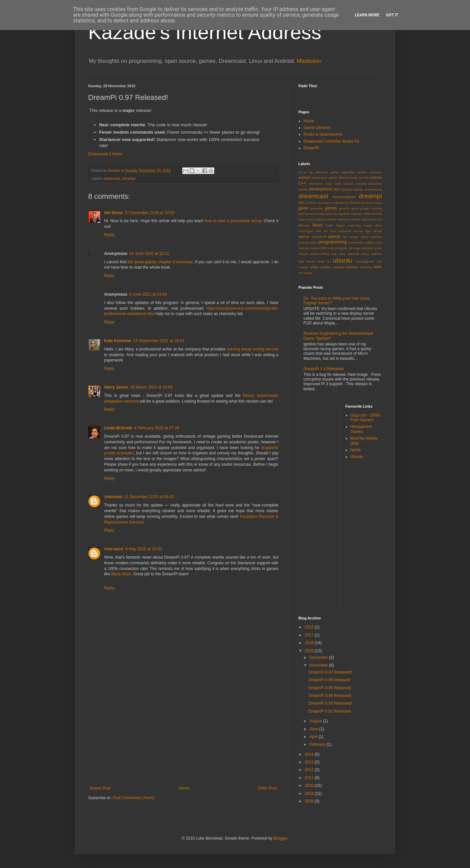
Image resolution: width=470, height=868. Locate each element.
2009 (310, 793)
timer (321, 261)
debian (303, 189)
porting (303, 242)
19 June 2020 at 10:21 (149, 254)
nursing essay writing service (253, 349)
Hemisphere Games (361, 429)
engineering (340, 203)
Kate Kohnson (118, 341)
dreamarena (373, 189)
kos (379, 219)
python (370, 242)
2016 (310, 643)
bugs (354, 178)
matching (354, 225)
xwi (301, 273)
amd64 (362, 172)
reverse (304, 248)
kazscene (369, 219)
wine (378, 267)
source (303, 254)
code (338, 184)
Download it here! (105, 154)
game (303, 208)
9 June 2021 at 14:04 (148, 294)
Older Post (267, 788)
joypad (320, 219)
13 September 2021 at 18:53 (159, 341)
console (361, 184)
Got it (392, 15)
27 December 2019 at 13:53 (149, 213)
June (314, 729)
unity (314, 267)
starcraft (353, 254)
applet (332, 178)
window (352, 267)
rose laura (114, 549)
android (304, 177)
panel (365, 237)
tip (329, 261)
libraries (304, 225)
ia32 (329, 214)
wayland (339, 267)
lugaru (340, 225)
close (328, 184)
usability (326, 267)
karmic (356, 219)
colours (348, 184)
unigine (304, 267)
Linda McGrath (118, 428)
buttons (376, 177)
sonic (378, 248)
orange (354, 237)
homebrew (306, 214)
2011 (310, 778)
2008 (310, 801)
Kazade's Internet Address (205, 32)
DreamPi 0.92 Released (330, 711)
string (365, 254)
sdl (350, 248)
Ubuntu (357, 457)
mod (333, 231)
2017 (310, 635)
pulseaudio (356, 242)
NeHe (356, 450)
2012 (310, 770)
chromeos (316, 184)
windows (366, 267)
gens (355, 208)
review (315, 248)
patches (376, 237)
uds (379, 261)
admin (334, 172)
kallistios (344, 219)
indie (367, 214)
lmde (330, 225)
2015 (310, 651)
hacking (376, 208)
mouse (358, 231)
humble (320, 214)
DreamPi (311, 148)
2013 (310, 762)
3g (311, 172)
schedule (341, 248)
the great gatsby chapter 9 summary (160, 262)
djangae (347, 189)
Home (184, 788)
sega (357, 248)
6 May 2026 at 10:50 (143, 549)
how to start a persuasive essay (233, 221)
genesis (344, 208)
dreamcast (112, 178)
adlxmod (321, 172)
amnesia (376, 172)
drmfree (312, 203)
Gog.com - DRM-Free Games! (366, 418)
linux (318, 225)
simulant (368, 248)
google (365, 208)
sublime (376, 254)
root (331, 248)
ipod (301, 219)
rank (379, 242)
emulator (324, 203)
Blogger (281, 838)
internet (377, 214)
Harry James (116, 387)
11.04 (302, 172)
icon (336, 214)
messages (306, 231)
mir (326, 231)
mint (318, 231)
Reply (109, 235)
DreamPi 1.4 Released (324, 369)
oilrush (377, 231)
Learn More (367, 15)
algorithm (348, 172)
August (316, 721)
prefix (313, 242)
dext (337, 189)
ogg (368, 231)
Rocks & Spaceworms (323, 134)
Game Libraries (317, 128)
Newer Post (100, 788)
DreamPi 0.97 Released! (330, 672)
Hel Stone (113, 213)
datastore (375, 184)
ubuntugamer (365, 261)
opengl (334, 237)
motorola (345, 231)
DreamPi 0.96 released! (329, 680)
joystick (331, 219)
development (321, 189)
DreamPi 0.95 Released (330, 688)
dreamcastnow (344, 197)
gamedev (317, 208)
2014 (310, 754)
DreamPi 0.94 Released (330, 696)
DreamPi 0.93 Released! (330, 703)
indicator (357, 214)
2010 (310, 785)
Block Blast (121, 574)
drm (302, 202)
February (318, 744)
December (319, 658)
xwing (308, 273)
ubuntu (343, 260)
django (359, 189)
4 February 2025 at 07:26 (157, 428)
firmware (367, 203)
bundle (364, 178)
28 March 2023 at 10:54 (151, 387)
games (331, 208)
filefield (355, 203)
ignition (344, 214)
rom (324, 248)
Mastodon (309, 61)
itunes (310, 219)
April (314, 737)
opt (345, 237)
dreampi (129, 178)
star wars (338, 254)
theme (311, 261)
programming (333, 242)
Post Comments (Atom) (133, 798)
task (301, 261)
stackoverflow (320, 254)
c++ (302, 183)
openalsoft (319, 237)
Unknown (113, 497)
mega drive (373, 225)
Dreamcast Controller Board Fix (331, 141)
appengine (319, 178)
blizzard (344, 178)
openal (304, 237)
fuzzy (378, 203)
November (319, 665)
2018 (310, 627)
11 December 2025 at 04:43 (149, 497)
